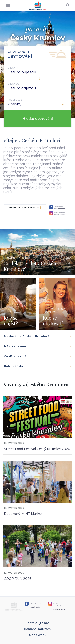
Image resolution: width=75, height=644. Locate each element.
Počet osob (15, 100)
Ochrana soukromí (38, 629)
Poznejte (25, 208)
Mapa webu (38, 635)
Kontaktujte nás (37, 623)
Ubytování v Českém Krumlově (38, 336)
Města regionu (38, 346)
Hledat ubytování (38, 119)
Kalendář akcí (38, 366)
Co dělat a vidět (38, 356)
